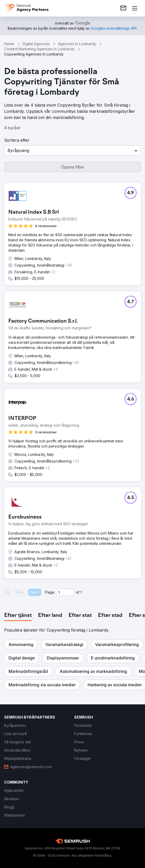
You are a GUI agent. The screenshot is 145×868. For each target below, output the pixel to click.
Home (9, 44)
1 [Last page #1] (81, 592)
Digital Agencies (36, 44)
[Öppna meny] (135, 8)
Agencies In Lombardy (77, 44)
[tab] (18, 616)
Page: (50, 592)
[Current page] (65, 592)
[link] (123, 8)
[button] (72, 150)
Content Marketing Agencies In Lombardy (39, 49)
